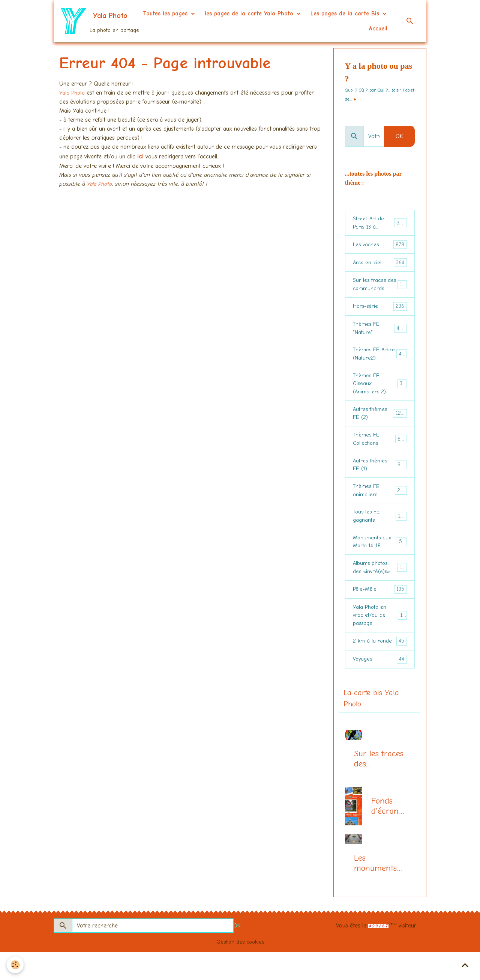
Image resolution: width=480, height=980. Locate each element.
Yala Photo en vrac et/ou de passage (381, 640)
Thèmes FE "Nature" (380, 334)
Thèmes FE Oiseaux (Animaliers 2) (381, 393)
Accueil (378, 29)
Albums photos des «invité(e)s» (380, 589)
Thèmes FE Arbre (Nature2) (380, 361)
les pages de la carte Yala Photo (336, 14)
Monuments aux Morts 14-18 (380, 562)
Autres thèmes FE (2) (380, 425)
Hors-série (380, 311)
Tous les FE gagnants (380, 534)
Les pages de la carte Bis (319, 29)
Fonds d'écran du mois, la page (386, 834)
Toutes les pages (252, 14)
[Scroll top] (465, 965)
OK (399, 136)
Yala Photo (74, 93)
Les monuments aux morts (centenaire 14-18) (375, 891)
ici (140, 156)
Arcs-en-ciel (380, 265)
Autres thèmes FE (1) (380, 480)
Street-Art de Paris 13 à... (380, 224)
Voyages (380, 686)
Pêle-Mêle (380, 612)
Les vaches (380, 247)
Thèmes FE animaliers (380, 507)
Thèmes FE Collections (380, 452)
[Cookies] (16, 964)
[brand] (97, 21)
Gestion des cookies (240, 969)
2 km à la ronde (380, 667)
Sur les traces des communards (380, 288)
